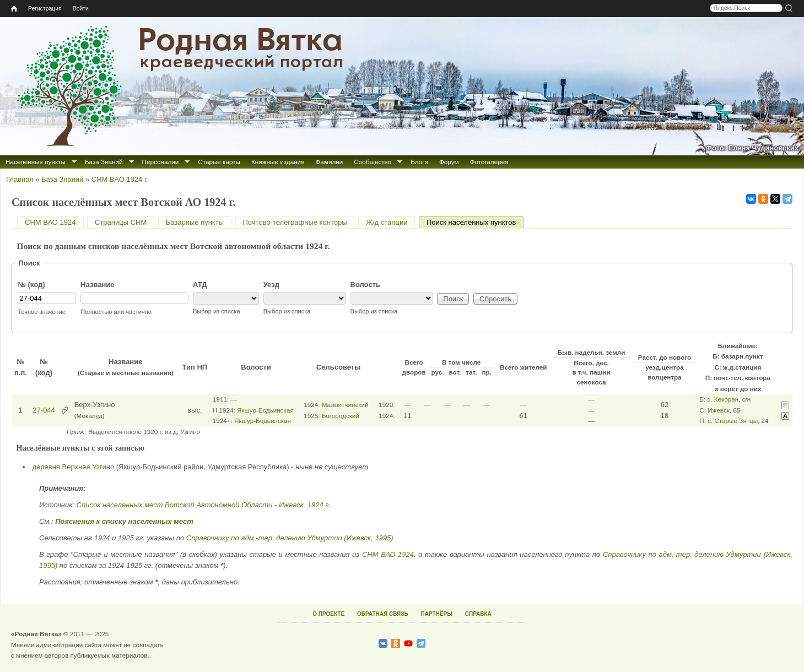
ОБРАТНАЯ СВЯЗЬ (383, 614)
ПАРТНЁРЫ (437, 614)
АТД (200, 284)
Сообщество (373, 162)
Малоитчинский (345, 405)
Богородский (341, 416)
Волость (365, 284)
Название (97, 284)
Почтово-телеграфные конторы (295, 222)
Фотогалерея (489, 162)
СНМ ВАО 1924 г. (120, 179)
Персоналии (161, 162)
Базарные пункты (195, 222)
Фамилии (329, 162)
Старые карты (219, 162)
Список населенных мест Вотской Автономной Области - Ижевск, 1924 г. (204, 505)
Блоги (419, 162)
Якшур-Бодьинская (265, 410)
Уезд (271, 284)
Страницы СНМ (121, 222)
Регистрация (45, 9)
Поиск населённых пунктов (475, 222)
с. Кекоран (723, 399)
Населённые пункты (36, 162)
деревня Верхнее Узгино (74, 467)
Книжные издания (278, 162)
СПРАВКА (478, 614)
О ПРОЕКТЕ (328, 614)
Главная (20, 179)
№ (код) (31, 284)
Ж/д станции (387, 222)
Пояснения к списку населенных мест (124, 521)
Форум (449, 162)
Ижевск (719, 410)
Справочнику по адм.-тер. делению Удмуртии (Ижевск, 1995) (290, 538)
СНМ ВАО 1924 (50, 222)
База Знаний (104, 162)
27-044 (44, 410)
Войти (81, 9)
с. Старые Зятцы (733, 421)
